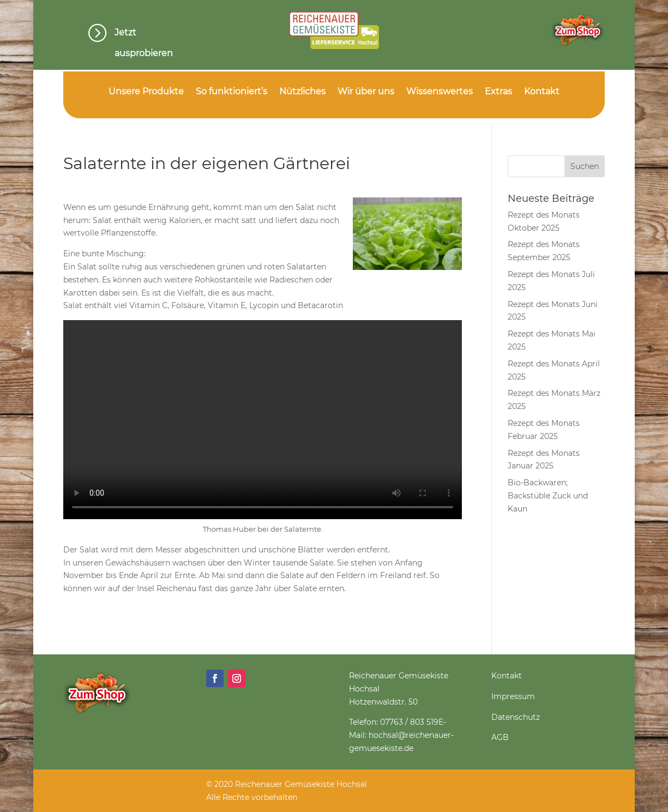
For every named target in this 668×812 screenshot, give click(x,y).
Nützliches (302, 92)
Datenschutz (516, 717)
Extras (498, 92)
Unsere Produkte (146, 92)
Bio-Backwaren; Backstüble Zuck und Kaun (548, 496)
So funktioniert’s (231, 92)
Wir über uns (366, 92)
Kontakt (542, 92)
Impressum (513, 696)
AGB (500, 737)
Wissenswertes (440, 92)
